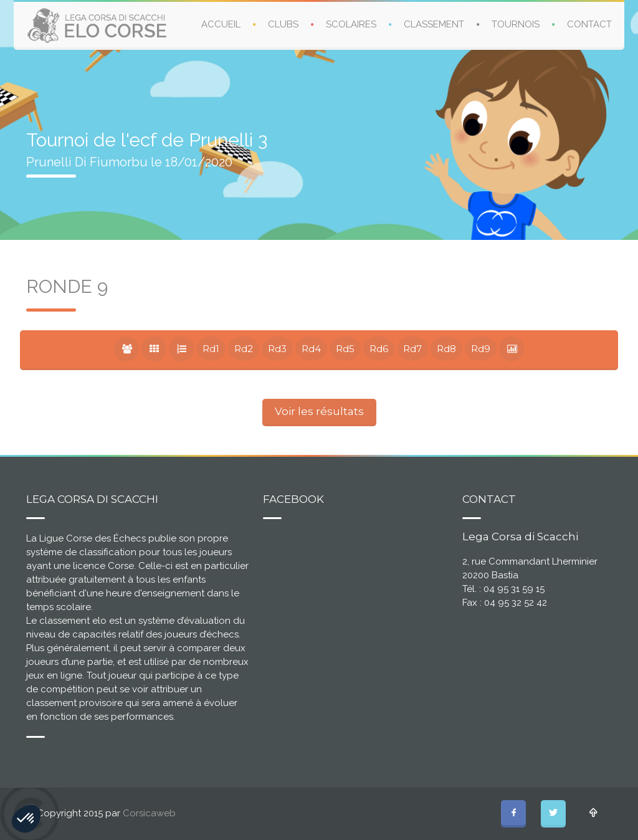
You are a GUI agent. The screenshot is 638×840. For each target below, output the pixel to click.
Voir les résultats (319, 411)
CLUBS (283, 24)
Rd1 (211, 349)
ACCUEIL (221, 24)
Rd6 (379, 349)
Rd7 (412, 349)
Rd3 (277, 349)
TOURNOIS (516, 24)
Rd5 (345, 349)
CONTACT (589, 24)
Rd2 (244, 349)
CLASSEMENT (434, 24)
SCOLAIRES (351, 24)
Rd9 (481, 349)
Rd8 (446, 349)
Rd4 (311, 349)
